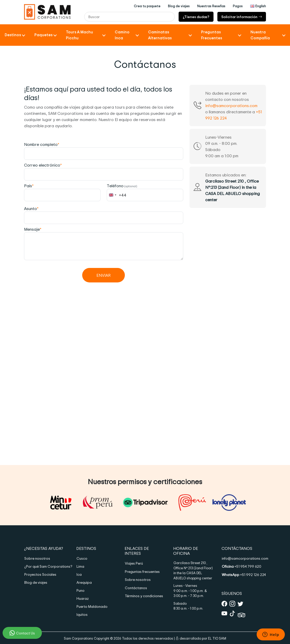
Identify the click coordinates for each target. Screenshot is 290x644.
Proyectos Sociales (40, 574)
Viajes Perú (134, 563)
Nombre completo (42, 144)
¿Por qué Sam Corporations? (46, 566)
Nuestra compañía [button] (260, 35)
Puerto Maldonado (92, 606)
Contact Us (22, 633)
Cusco (82, 558)
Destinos (13, 35)
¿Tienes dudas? (196, 17)
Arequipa (84, 582)
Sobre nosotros (37, 558)
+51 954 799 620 (242, 566)
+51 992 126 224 (244, 575)
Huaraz (83, 598)
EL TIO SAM (217, 638)
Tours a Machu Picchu (79, 35)
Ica (79, 574)
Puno (81, 590)
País (29, 186)
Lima (80, 566)
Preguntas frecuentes (142, 571)
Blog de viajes (36, 582)
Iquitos (82, 614)
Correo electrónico (43, 165)
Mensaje (33, 229)
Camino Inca (122, 35)
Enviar (104, 275)
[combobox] (117, 195)
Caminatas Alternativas (160, 35)
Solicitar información (242, 17)
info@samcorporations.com (231, 106)
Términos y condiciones (144, 596)
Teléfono (122, 186)
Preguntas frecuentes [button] (212, 35)
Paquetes (43, 35)
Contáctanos (136, 588)
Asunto (31, 208)
